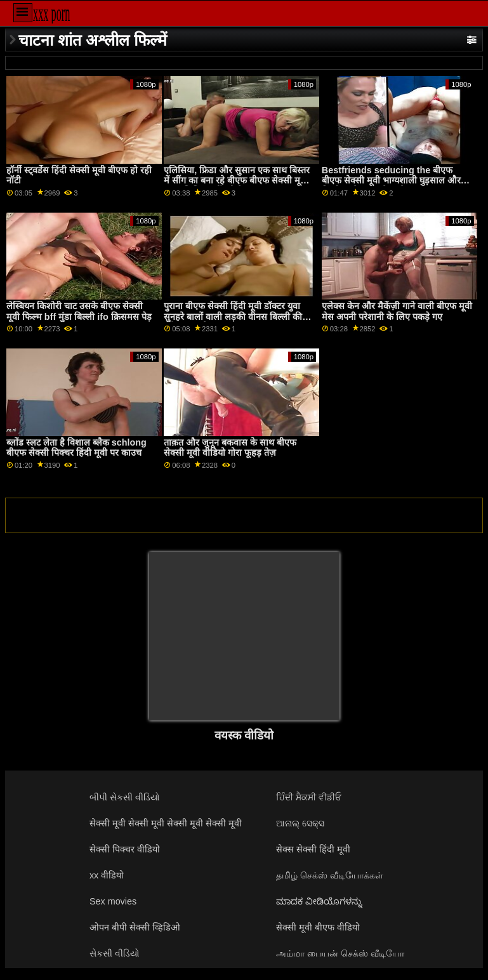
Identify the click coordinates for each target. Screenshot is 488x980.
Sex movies (113, 901)
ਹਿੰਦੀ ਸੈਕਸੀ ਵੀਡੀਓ (309, 797)
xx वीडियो (107, 875)
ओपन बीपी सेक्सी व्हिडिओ (135, 927)
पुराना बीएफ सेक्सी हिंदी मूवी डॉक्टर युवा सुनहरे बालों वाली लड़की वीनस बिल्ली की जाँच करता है (233, 316)
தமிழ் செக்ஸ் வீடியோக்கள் (330, 875)
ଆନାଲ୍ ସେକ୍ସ (300, 823)
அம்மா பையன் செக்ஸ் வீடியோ (340, 953)
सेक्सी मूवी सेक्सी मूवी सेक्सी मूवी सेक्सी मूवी (166, 823)
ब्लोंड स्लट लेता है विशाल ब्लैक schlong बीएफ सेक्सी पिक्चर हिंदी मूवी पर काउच (76, 448)
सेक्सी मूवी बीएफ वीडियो (318, 927)
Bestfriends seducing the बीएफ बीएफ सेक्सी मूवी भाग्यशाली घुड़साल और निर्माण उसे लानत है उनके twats (391, 181)
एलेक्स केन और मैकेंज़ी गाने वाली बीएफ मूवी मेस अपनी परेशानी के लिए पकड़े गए (397, 311)
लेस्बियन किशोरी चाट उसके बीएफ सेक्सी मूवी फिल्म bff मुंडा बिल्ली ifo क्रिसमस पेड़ (79, 311)
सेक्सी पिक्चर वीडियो (125, 849)
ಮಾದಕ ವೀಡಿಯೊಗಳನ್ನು (319, 901)
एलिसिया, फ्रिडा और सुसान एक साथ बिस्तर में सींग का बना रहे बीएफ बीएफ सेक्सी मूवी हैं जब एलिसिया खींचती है (240, 181)
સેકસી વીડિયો (115, 953)
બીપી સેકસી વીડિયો (125, 797)
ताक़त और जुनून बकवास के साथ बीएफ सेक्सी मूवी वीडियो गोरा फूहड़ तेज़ (230, 448)
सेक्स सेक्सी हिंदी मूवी (313, 849)
